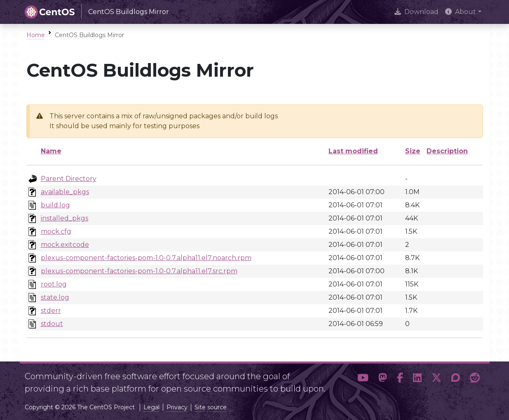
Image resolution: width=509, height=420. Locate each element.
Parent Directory (69, 179)
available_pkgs (65, 192)
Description (447, 151)
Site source (211, 407)
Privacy (177, 407)
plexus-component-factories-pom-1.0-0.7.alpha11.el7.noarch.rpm (146, 258)
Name (51, 151)
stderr (51, 311)
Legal (151, 407)
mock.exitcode (65, 245)
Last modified (353, 151)
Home (36, 35)
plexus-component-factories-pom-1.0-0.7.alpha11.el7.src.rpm (139, 271)
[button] (363, 379)
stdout (52, 324)
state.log (55, 297)
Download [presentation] (416, 12)
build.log (55, 205)
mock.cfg (56, 231)
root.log (54, 284)
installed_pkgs (65, 218)
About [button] (461, 12)
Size (413, 151)
